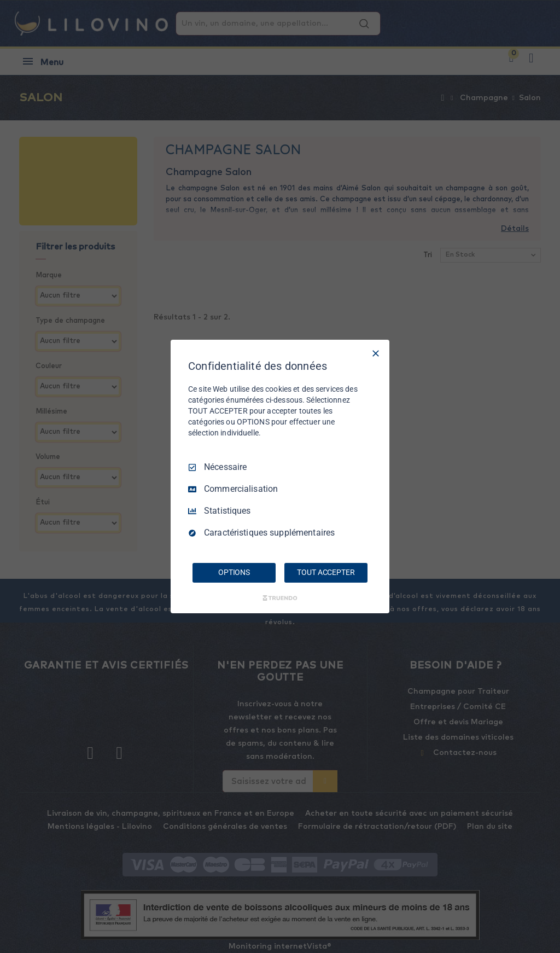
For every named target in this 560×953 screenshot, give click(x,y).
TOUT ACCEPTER (326, 572)
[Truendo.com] (280, 598)
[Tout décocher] (376, 353)
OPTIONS (234, 572)
